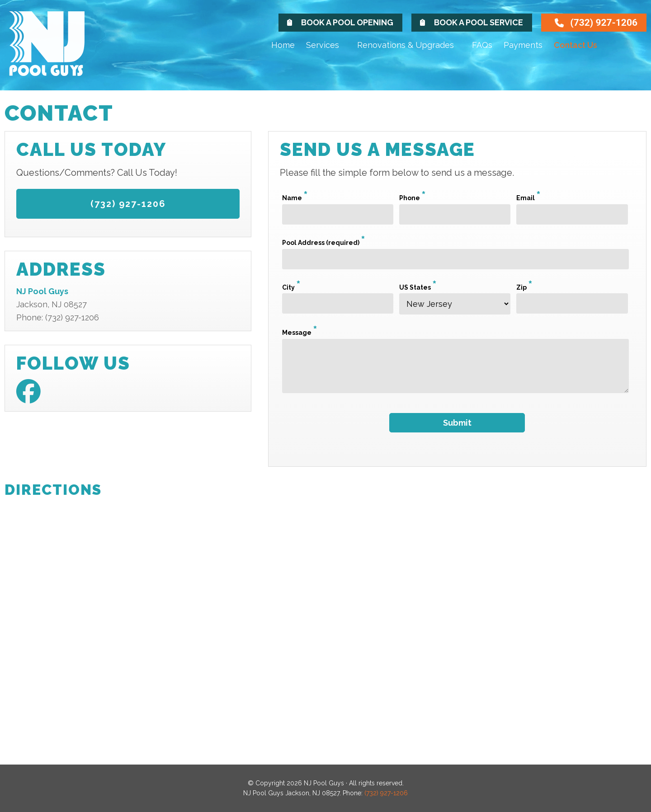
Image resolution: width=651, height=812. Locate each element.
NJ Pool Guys (57, 51)
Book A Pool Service (479, 22)
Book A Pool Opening (347, 22)
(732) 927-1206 (604, 23)
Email (528, 198)
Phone (413, 198)
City (291, 287)
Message (300, 333)
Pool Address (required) (324, 243)
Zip (524, 287)
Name (295, 198)
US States (418, 287)
